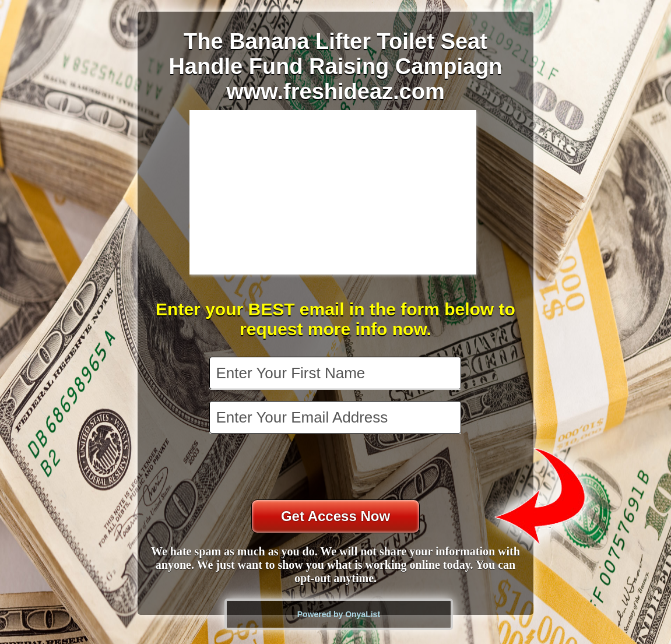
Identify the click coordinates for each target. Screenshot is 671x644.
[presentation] (336, 468)
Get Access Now (335, 516)
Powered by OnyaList (339, 614)
